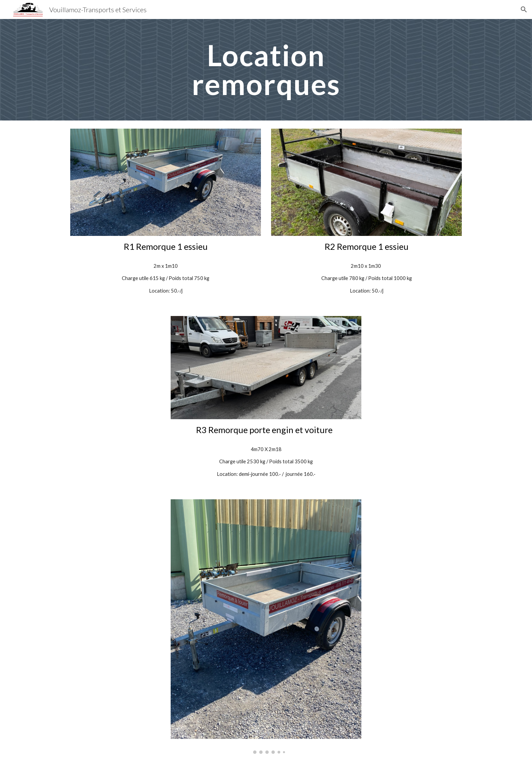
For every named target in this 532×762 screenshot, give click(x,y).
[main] (266, 70)
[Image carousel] (266, 627)
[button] (524, 10)
